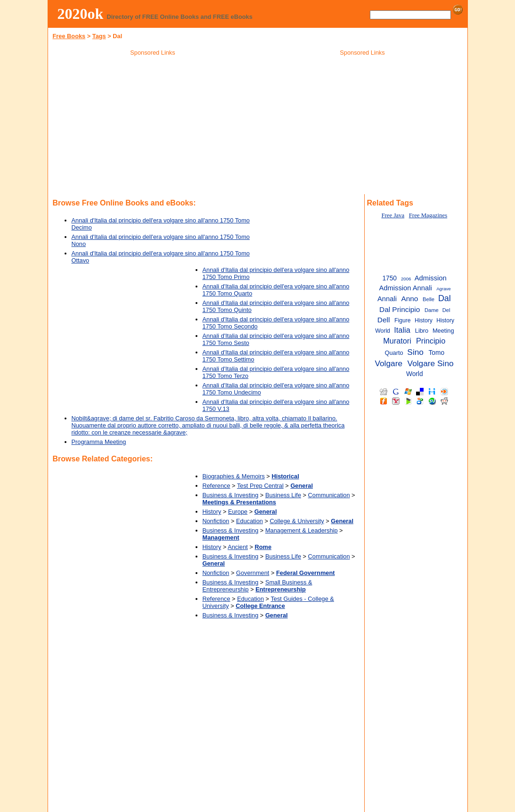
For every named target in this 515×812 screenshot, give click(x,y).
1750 (389, 278)
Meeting (443, 331)
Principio (431, 341)
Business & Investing (231, 495)
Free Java (393, 215)
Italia (402, 330)
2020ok (81, 14)
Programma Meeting (99, 442)
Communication (329, 495)
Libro (422, 331)
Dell (384, 320)
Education (249, 521)
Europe (238, 512)
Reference (217, 486)
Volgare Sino (431, 363)
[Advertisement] (153, 127)
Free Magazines (428, 215)
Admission (431, 278)
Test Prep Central (260, 486)
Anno (409, 299)
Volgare (388, 363)
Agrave (443, 289)
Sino (415, 352)
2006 (406, 279)
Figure (403, 320)
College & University (297, 521)
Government (253, 573)
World (415, 374)
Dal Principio (400, 309)
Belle (429, 299)
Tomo (436, 353)
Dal (445, 298)
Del (446, 310)
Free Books (69, 36)
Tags (99, 36)
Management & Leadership (302, 530)
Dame (432, 310)
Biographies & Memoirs (234, 476)
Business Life (283, 495)
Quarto (394, 353)
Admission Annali (406, 288)
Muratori (397, 341)
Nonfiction (216, 521)
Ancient (238, 547)
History (212, 512)
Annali (387, 299)
